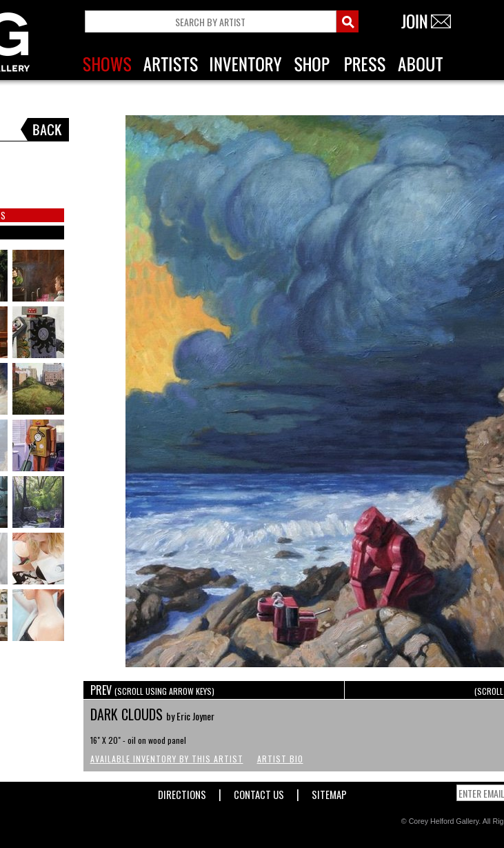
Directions (182, 792)
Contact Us (259, 792)
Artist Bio (280, 759)
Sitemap (329, 792)
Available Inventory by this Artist (167, 759)
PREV (152, 690)
